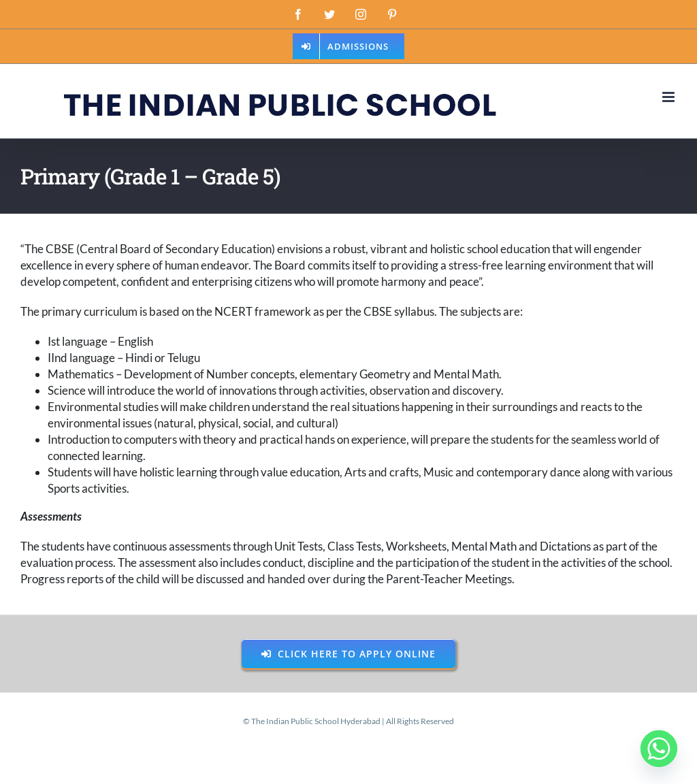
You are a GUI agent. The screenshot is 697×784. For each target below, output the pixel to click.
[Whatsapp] (659, 749)
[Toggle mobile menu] (669, 97)
